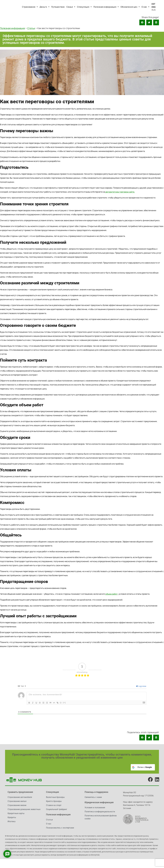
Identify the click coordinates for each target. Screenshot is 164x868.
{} (61, 703)
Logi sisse (141, 686)
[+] (64, 703)
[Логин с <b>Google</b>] (143, 767)
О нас (145, 7)
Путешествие (58, 7)
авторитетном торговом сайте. (120, 192)
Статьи (31, 28)
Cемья (71, 7)
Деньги (45, 7)
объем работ (111, 594)
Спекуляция (84, 7)
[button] (30, 7)
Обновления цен (130, 7)
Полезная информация (106, 7)
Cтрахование (30, 7)
